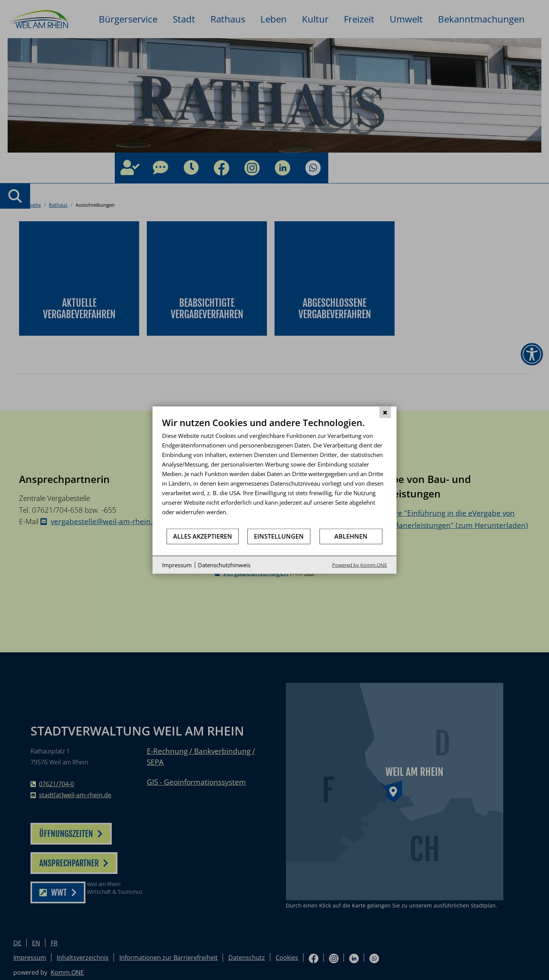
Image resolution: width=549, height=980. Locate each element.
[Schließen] (385, 412)
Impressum (177, 565)
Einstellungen (279, 536)
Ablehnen (351, 536)
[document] (274, 472)
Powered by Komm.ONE (360, 565)
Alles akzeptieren (203, 536)
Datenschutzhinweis (224, 565)
